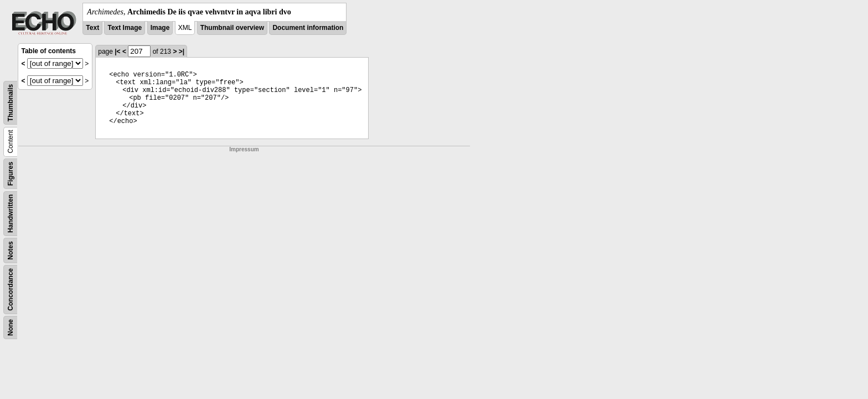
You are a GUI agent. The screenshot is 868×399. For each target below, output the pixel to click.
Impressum (244, 149)
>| (182, 52)
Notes (11, 250)
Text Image (125, 28)
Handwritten (11, 214)
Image (160, 28)
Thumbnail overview (232, 28)
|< (117, 52)
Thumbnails (11, 103)
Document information (308, 28)
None (11, 328)
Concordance (11, 290)
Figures (11, 174)
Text (92, 28)
